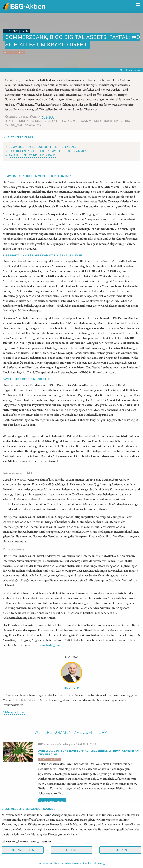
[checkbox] (3, 841)
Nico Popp (47, 117)
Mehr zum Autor (14, 712)
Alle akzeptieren (23, 850)
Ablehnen (120, 850)
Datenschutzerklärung (67, 863)
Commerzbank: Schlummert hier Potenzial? (42, 147)
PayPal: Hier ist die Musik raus (32, 155)
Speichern (72, 850)
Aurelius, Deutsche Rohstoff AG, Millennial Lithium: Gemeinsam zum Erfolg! (89, 753)
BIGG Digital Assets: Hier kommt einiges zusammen (48, 151)
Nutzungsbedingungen (48, 645)
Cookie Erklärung (94, 863)
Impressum (45, 863)
